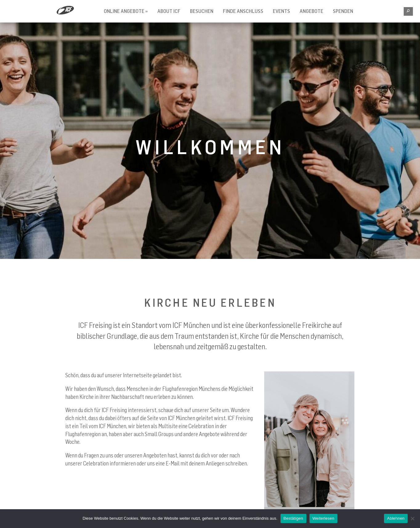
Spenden (343, 11)
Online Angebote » (126, 11)
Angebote (311, 11)
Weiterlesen (323, 518)
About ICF (169, 11)
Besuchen (202, 11)
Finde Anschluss (243, 11)
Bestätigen (293, 518)
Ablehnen (396, 518)
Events (281, 11)
